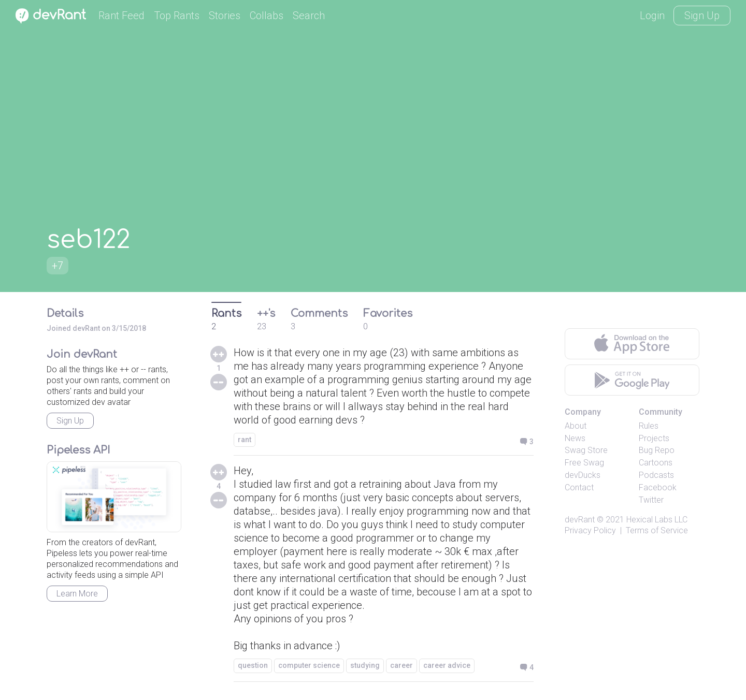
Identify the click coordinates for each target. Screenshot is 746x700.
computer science (309, 665)
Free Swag (584, 463)
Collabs (267, 16)
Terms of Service (657, 530)
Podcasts (656, 475)
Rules (649, 426)
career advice (447, 665)
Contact (579, 487)
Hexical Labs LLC (657, 520)
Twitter (651, 500)
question (253, 665)
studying (365, 665)
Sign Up (702, 16)
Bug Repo (657, 450)
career (401, 665)
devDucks (583, 475)
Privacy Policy (590, 530)
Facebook (658, 487)
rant (245, 440)
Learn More (77, 594)
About (576, 426)
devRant (580, 520)
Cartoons (656, 463)
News (575, 438)
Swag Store (586, 450)
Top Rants (177, 16)
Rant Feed (121, 16)
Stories (225, 16)
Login (652, 16)
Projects (654, 438)
